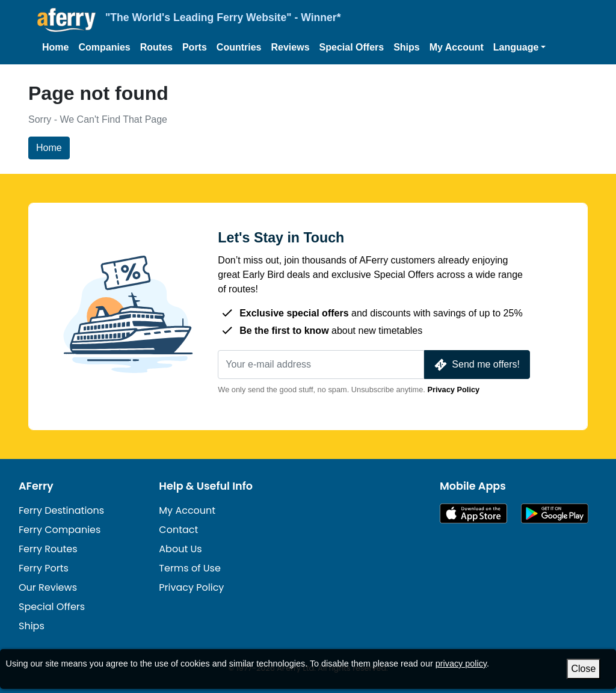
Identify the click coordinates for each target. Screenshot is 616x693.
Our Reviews (48, 587)
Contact (178, 530)
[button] (520, 48)
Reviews (291, 47)
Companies (104, 47)
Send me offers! (476, 365)
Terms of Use (190, 568)
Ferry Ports (44, 568)
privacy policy (461, 664)
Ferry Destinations (61, 510)
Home (55, 47)
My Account (457, 47)
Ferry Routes (48, 549)
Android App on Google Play (555, 513)
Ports (195, 47)
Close (584, 669)
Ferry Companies (60, 530)
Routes (156, 47)
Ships (407, 47)
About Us (180, 549)
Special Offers (352, 47)
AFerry (36, 486)
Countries (239, 47)
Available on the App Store (473, 513)
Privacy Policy (453, 390)
